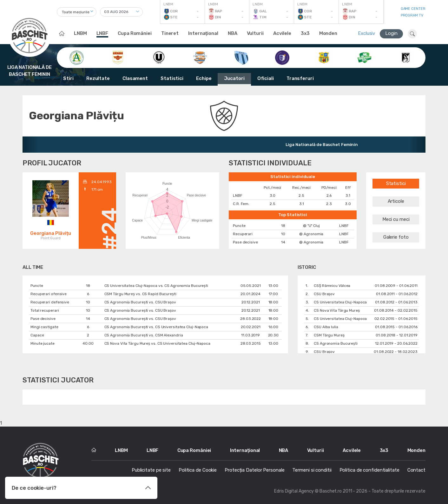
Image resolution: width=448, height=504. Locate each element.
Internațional (203, 33)
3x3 (305, 33)
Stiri (68, 78)
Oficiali (266, 78)
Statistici (172, 78)
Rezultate (98, 78)
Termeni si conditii (312, 470)
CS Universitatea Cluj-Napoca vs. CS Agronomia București (156, 286)
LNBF (102, 33)
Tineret (170, 33)
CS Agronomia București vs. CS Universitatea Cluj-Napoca (156, 327)
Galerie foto (396, 237)
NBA (233, 33)
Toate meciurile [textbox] (76, 12)
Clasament (135, 78)
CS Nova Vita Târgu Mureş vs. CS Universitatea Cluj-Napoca (157, 343)
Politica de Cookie (198, 470)
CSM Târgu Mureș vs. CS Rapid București (140, 294)
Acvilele (282, 33)
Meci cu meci (396, 219)
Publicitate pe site (151, 470)
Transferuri (300, 78)
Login (391, 33)
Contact (416, 470)
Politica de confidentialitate (369, 470)
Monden (328, 33)
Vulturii (255, 33)
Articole (396, 201)
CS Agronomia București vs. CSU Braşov (140, 302)
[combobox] (77, 12)
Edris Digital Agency (294, 491)
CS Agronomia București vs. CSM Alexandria (144, 335)
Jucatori (234, 78)
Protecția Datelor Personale (254, 470)
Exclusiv (366, 33)
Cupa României (135, 33)
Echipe (204, 78)
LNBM (80, 33)
